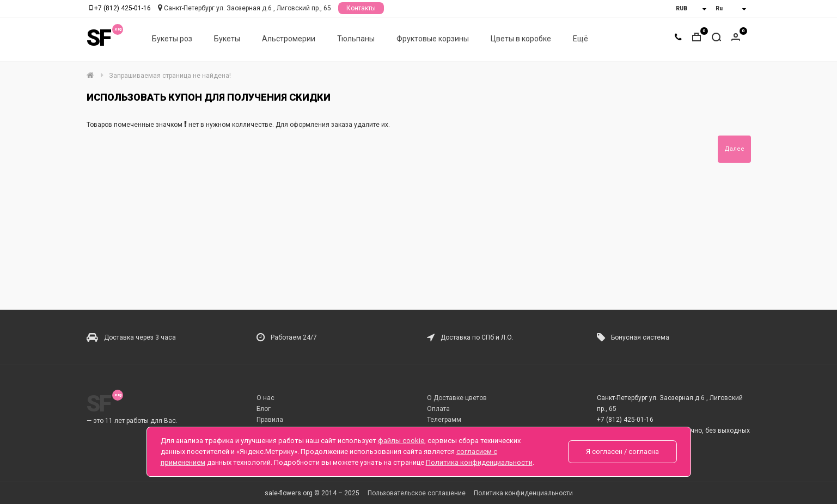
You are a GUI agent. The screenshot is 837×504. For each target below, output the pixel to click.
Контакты (361, 8)
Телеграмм (444, 420)
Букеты (227, 39)
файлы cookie (401, 441)
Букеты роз (172, 39)
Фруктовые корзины (433, 39)
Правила (270, 420)
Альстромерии (289, 39)
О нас (265, 398)
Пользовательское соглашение (417, 493)
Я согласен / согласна (622, 451)
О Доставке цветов (457, 398)
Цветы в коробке (521, 39)
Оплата (438, 409)
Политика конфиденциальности (523, 493)
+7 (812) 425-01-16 (123, 8)
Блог (264, 409)
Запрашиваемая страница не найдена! (170, 76)
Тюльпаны (356, 39)
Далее (734, 149)
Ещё (581, 39)
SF (99, 38)
